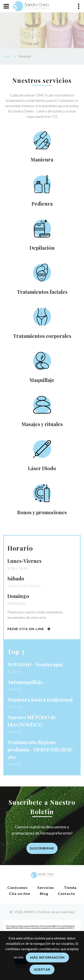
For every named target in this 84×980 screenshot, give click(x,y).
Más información (47, 958)
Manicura (42, 159)
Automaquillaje (25, 682)
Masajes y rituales (42, 424)
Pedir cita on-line (29, 629)
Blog (44, 893)
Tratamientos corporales (42, 336)
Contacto (66, 893)
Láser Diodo (42, 468)
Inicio (7, 56)
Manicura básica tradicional (40, 700)
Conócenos (18, 887)
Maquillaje (42, 380)
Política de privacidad (56, 912)
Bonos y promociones (42, 512)
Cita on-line (20, 893)
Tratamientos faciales (42, 292)
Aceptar (42, 970)
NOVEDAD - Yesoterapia (35, 664)
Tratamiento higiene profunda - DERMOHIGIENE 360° (40, 749)
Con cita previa (25, 586)
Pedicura (42, 204)
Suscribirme (42, 848)
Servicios (46, 887)
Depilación (42, 248)
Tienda (70, 887)
